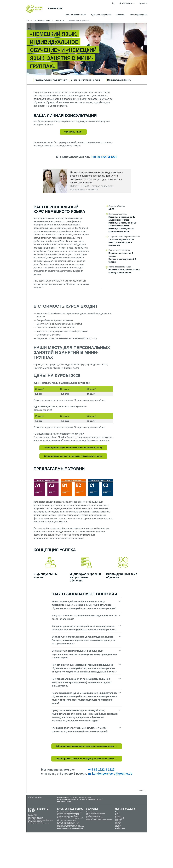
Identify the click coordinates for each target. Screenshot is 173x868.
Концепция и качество (35, 821)
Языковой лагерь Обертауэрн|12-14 (68, 815)
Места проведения (139, 15)
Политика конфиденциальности (81, 798)
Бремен (118, 815)
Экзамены (121, 15)
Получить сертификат (93, 816)
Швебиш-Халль (120, 828)
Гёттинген (118, 822)
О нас (99, 799)
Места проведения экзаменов (96, 813)
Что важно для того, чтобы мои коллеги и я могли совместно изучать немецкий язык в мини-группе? (80, 730)
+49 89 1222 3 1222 (104, 157)
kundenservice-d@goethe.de (112, 774)
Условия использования (88, 799)
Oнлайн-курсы (33, 816)
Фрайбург (118, 821)
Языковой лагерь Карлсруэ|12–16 (68, 824)
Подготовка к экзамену (35, 819)
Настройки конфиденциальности (68, 799)
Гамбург (118, 824)
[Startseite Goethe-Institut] (34, 9)
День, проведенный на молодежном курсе (70, 828)
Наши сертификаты (92, 812)
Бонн (117, 813)
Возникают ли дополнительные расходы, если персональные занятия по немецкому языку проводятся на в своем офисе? (84, 654)
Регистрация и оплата (64, 801)
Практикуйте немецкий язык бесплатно (40, 820)
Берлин (118, 812)
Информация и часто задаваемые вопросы (71, 827)
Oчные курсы (32, 814)
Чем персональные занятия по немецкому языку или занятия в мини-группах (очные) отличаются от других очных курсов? (82, 682)
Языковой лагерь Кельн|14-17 (67, 821)
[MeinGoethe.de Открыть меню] (127, 3)
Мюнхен (118, 827)
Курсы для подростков (101, 15)
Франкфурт (119, 819)
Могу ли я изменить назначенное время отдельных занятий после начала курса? (85, 617)
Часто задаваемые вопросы (95, 818)
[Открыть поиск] (113, 3)
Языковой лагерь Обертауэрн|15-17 (68, 813)
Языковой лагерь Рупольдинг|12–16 (68, 825)
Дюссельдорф (120, 818)
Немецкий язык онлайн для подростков (70, 812)
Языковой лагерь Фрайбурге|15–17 (68, 822)
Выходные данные (63, 798)
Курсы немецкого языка (75, 15)
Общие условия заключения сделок (39, 823)
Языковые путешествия (36, 817)
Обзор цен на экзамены (94, 815)
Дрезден (118, 816)
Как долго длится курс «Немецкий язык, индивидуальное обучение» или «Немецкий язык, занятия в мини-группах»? (84, 628)
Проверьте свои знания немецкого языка (99, 819)
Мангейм (118, 825)
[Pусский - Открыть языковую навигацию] (143, 3)
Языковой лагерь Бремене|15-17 (67, 816)
